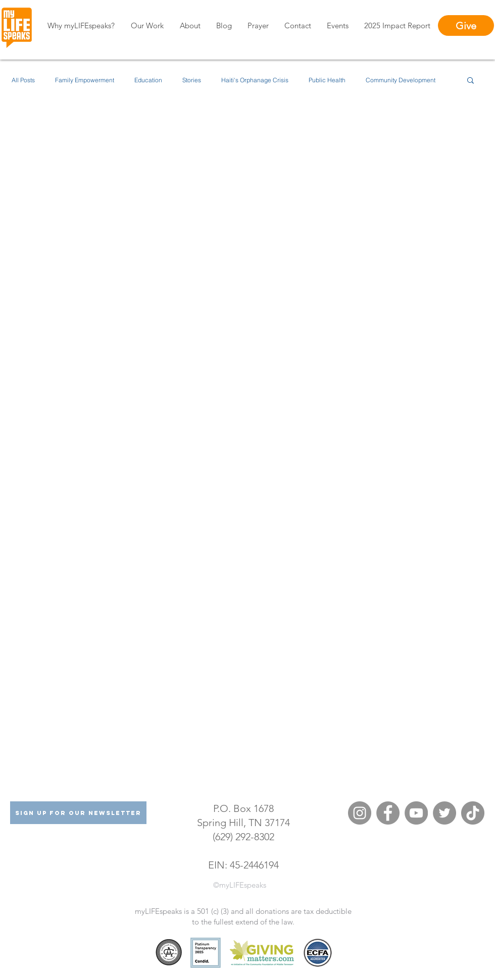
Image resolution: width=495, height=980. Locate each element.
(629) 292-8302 (243, 837)
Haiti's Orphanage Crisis (255, 80)
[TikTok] (473, 813)
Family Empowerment (85, 80)
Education (148, 80)
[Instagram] (360, 813)
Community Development (401, 80)
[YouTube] (416, 813)
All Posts (23, 80)
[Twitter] (444, 813)
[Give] (466, 25)
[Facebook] (388, 813)
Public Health (327, 80)
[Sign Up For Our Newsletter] (78, 813)
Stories (192, 80)
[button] (471, 81)
